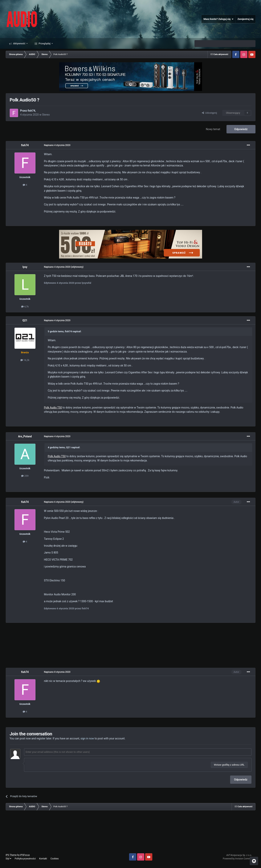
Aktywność (19, 43)
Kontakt (43, 859)
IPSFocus (25, 855)
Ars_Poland (25, 436)
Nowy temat (213, 129)
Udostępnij (209, 113)
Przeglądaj (45, 43)
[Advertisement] (131, 646)
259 (25, 476)
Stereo (46, 115)
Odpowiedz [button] (241, 780)
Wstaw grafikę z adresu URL (229, 765)
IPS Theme (11, 855)
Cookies (55, 859)
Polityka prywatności (25, 859)
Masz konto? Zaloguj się (218, 19)
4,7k (25, 307)
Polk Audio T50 (53, 408)
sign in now (87, 738)
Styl (9, 859)
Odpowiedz (241, 129)
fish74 (31, 111)
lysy (25, 267)
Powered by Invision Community (239, 859)
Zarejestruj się (246, 19)
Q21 (25, 320)
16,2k (25, 360)
